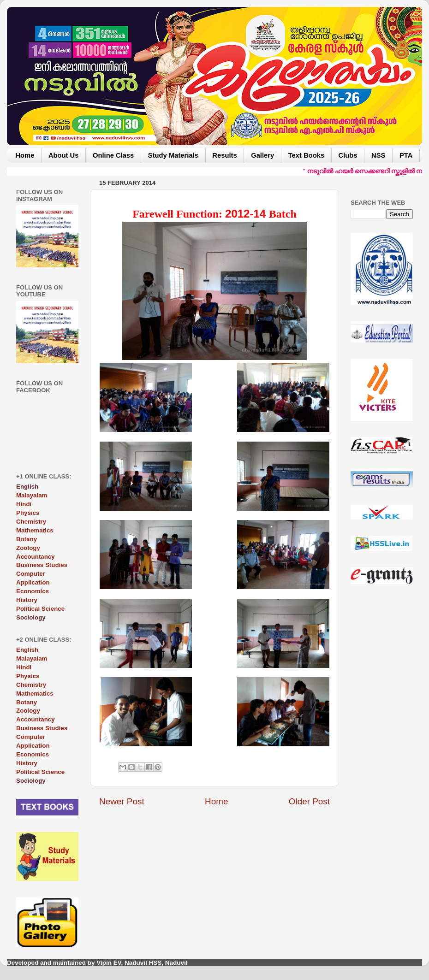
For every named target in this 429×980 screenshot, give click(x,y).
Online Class (113, 155)
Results (224, 155)
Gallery (262, 155)
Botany (27, 539)
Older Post (309, 801)
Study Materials (173, 155)
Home (25, 155)
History (27, 600)
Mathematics (35, 530)
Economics (33, 591)
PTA (406, 155)
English (27, 650)
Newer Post (122, 801)
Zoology (28, 548)
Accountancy (36, 557)
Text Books (306, 155)
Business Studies (42, 565)
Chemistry (31, 522)
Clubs (348, 155)
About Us (64, 155)
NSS (378, 155)
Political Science (40, 609)
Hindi (24, 504)
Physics (28, 513)
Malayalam (32, 495)
